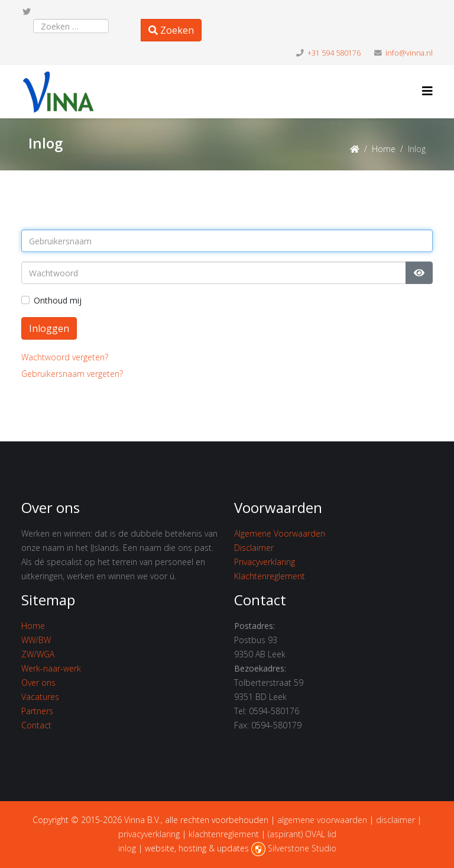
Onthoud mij (58, 300)
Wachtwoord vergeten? (65, 357)
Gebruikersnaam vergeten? (72, 374)
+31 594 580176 (334, 53)
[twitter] (27, 12)
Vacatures (40, 697)
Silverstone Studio (302, 848)
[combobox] (71, 26)
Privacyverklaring (265, 562)
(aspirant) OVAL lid (302, 834)
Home (384, 149)
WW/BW (36, 640)
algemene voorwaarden (322, 820)
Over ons (38, 683)
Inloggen (49, 328)
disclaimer (395, 820)
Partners (37, 711)
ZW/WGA (38, 654)
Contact (36, 725)
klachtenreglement (224, 834)
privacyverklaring (149, 834)
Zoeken (171, 30)
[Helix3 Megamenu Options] (427, 91)
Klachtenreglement (270, 576)
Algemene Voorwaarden (280, 533)
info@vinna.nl (409, 53)
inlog (127, 848)
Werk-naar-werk (51, 668)
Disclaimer (254, 548)
